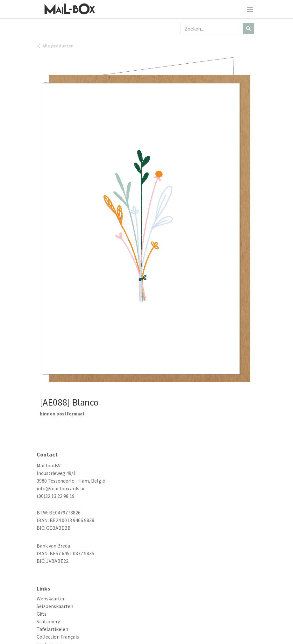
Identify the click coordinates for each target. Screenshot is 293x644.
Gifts (42, 614)
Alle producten (55, 46)
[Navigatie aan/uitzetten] (250, 9)
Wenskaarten (51, 598)
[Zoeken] (248, 28)
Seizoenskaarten (55, 606)
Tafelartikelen (52, 629)
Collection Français (58, 637)
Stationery (48, 621)
